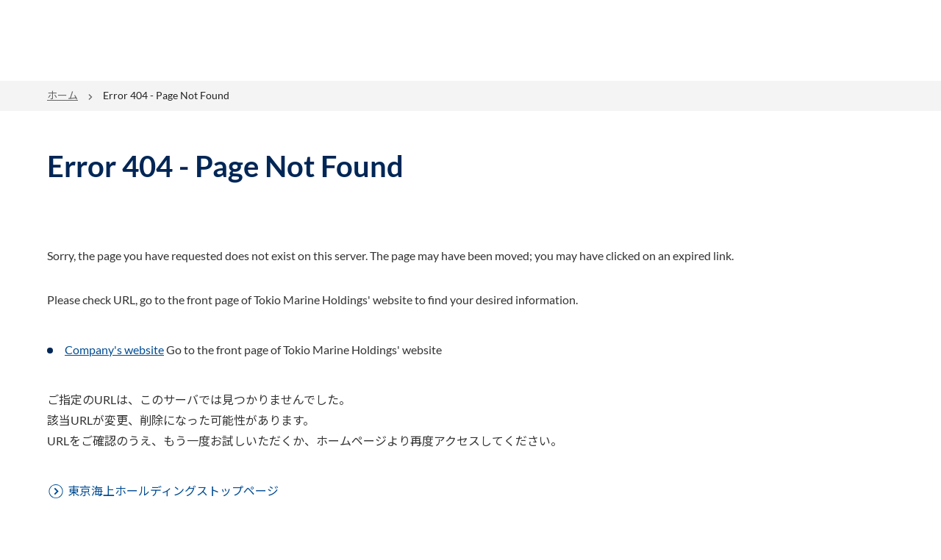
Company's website (114, 349)
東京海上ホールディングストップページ (173, 491)
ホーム (62, 95)
